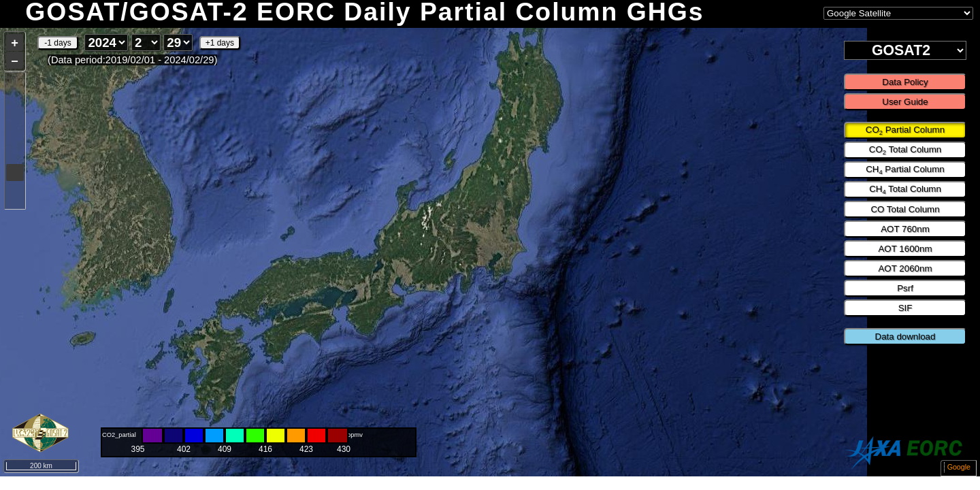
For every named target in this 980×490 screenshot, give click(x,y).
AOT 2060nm (905, 268)
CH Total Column (905, 190)
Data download (905, 337)
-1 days (58, 43)
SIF (905, 308)
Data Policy (905, 82)
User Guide (905, 102)
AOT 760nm (905, 229)
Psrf (905, 288)
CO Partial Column (905, 131)
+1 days (220, 43)
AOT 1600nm (905, 249)
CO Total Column (905, 150)
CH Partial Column (905, 170)
